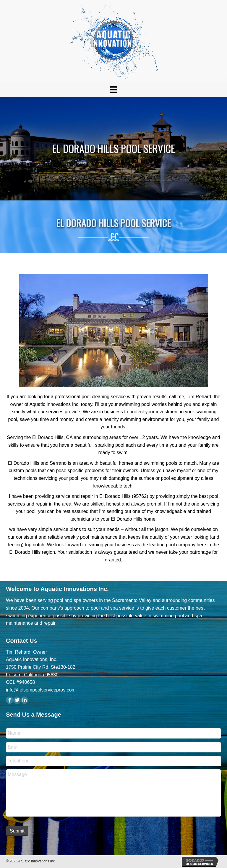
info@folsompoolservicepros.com (41, 690)
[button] (10, 700)
